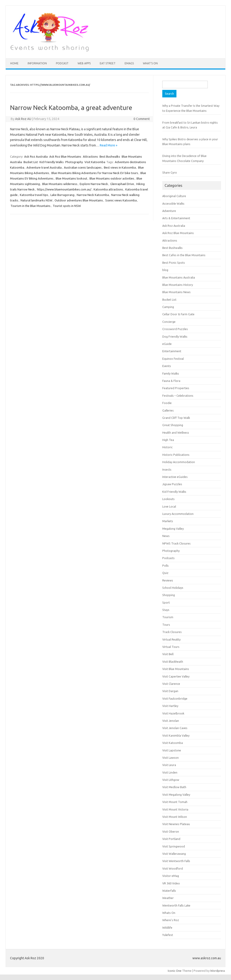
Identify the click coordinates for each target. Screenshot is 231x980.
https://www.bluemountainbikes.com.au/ (64, 189)
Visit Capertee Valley (176, 676)
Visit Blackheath (173, 662)
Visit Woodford (173, 868)
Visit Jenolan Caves (175, 728)
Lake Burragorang (62, 195)
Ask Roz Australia (36, 156)
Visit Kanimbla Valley (176, 735)
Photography (74, 162)
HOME (14, 63)
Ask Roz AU (23, 119)
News (166, 536)
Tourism (168, 617)
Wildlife (167, 928)
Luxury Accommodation (178, 514)
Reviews (168, 580)
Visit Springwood (174, 846)
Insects (167, 469)
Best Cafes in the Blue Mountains (184, 255)
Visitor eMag (171, 876)
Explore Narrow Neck (94, 184)
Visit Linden (170, 772)
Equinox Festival (173, 359)
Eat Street (108, 63)
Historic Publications (176, 455)
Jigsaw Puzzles (172, 484)
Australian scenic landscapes (83, 167)
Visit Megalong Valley (176, 795)
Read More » (109, 145)
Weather (168, 898)
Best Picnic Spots (174, 263)
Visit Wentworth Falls (176, 861)
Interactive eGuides (175, 477)
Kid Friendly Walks (52, 162)
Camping (168, 307)
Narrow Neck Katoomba (93, 195)
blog (165, 270)
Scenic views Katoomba (121, 200)
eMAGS (129, 63)
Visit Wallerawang (174, 854)
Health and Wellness (176, 433)
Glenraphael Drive (122, 184)
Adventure (169, 211)
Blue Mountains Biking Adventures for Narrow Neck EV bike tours (95, 173)
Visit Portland (171, 839)
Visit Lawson (171, 758)
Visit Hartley (170, 706)
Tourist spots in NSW (67, 206)
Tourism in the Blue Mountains (30, 206)
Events (167, 366)
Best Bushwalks (110, 156)
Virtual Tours (171, 647)
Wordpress (218, 971)
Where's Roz (171, 920)
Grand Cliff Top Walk (176, 418)
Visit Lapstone (172, 750)
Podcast (62, 63)
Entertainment (172, 351)
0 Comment (142, 119)
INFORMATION (37, 63)
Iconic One (175, 971)
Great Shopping (173, 425)
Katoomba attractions (108, 189)
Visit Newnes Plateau (176, 824)
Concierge (169, 322)
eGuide (167, 344)
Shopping (169, 595)
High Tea (168, 440)
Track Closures (172, 632)
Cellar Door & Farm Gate (178, 314)
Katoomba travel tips (34, 195)
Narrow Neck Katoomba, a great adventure (71, 108)
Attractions (90, 156)
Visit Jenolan (171, 721)
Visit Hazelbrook (173, 713)
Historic (167, 447)
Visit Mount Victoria (175, 809)
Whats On (169, 913)
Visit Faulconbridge (175, 699)
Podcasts (168, 558)
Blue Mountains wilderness (60, 184)
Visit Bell (168, 654)
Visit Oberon (171, 831)
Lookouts (168, 499)
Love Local (169, 506)
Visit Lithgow (171, 780)
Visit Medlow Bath (174, 787)
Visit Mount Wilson (175, 817)
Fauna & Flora (171, 381)
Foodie (167, 403)
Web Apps (84, 63)
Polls (165, 566)
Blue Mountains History (178, 285)
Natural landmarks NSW (36, 200)
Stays (166, 610)
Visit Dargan (170, 691)
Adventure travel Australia (44, 167)
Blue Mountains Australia (179, 277)
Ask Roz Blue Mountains (65, 156)
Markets (168, 521)
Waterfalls (169, 891)
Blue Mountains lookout (71, 178)
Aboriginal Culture (174, 196)
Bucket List (31, 162)
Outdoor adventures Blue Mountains (79, 200)
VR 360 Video (171, 883)
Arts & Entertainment (176, 218)
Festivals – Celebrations (178, 396)
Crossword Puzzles (175, 329)
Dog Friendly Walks (175, 336)
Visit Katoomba (95, 162)
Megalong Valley (173, 529)
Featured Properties (176, 388)
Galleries (168, 410)
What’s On (150, 63)
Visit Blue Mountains (176, 669)
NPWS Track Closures (176, 543)
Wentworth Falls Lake (176, 905)
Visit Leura (169, 765)
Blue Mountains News (176, 292)
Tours (166, 625)
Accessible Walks (173, 203)
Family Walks (171, 373)
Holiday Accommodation (179, 462)
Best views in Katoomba (120, 167)
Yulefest (168, 935)
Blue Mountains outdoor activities (112, 178)
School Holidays (173, 588)
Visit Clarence (171, 684)
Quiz (165, 573)
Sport (166, 602)
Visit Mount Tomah (175, 802)
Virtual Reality (171, 639)
